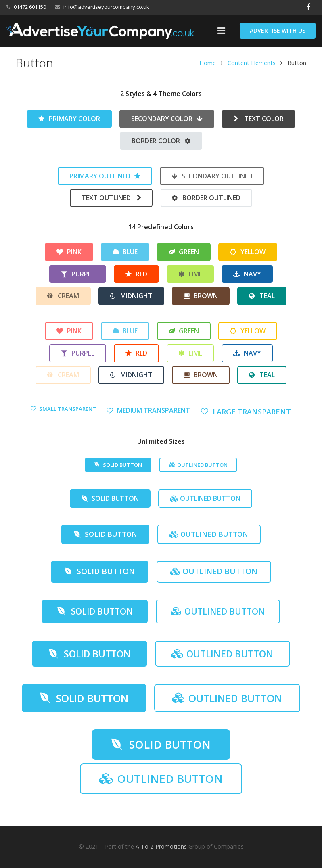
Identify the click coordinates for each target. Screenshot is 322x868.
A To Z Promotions (161, 847)
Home (207, 63)
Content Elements (251, 63)
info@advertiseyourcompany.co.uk (106, 7)
